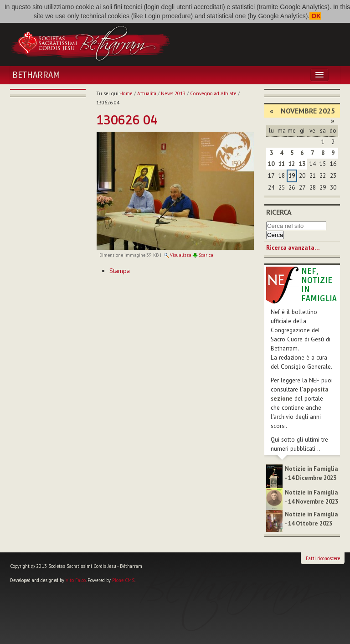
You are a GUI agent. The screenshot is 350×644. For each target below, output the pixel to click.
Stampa (120, 271)
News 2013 (173, 93)
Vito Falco (76, 580)
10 (271, 164)
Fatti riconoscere (323, 558)
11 (282, 164)
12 (292, 164)
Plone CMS (123, 580)
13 (302, 164)
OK (315, 16)
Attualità (147, 93)
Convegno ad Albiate (213, 93)
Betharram (36, 75)
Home (126, 93)
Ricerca (279, 212)
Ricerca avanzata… (293, 248)
